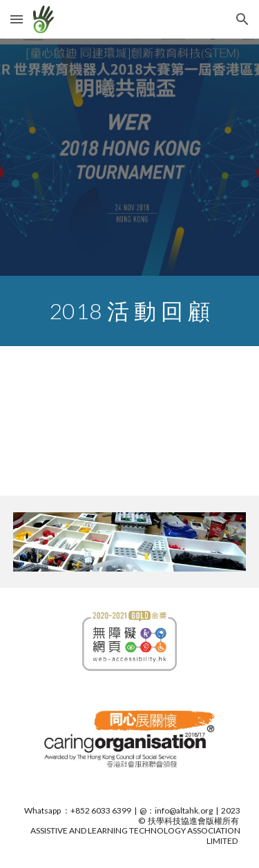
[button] (17, 19)
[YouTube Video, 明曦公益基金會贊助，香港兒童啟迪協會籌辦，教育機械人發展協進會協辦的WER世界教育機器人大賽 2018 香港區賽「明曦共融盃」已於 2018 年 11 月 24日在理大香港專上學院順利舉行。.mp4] (130, 421)
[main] (130, 311)
